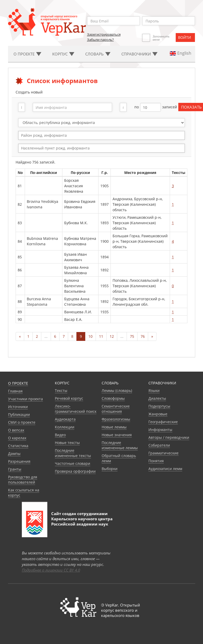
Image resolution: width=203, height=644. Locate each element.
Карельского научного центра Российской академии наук (82, 521)
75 (132, 336)
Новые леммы (114, 427)
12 (112, 336)
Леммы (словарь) (117, 390)
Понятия (156, 461)
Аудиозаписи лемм (165, 469)
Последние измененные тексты (73, 453)
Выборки (110, 469)
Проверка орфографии (75, 471)
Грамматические (163, 453)
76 (143, 336)
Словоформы (113, 398)
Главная (15, 391)
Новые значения (117, 435)
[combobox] (102, 135)
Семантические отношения (116, 409)
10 (90, 336)
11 (101, 336)
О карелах (17, 438)
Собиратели (159, 445)
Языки (154, 390)
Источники (18, 407)
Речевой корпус (69, 398)
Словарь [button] (98, 54)
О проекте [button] (27, 54)
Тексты (61, 390)
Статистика (18, 446)
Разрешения (19, 461)
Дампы (14, 454)
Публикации (19, 414)
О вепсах (16, 430)
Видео (60, 435)
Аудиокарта (65, 419)
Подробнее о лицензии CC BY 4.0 (51, 570)
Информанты (160, 430)
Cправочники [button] (139, 54)
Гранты (15, 469)
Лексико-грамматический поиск (76, 409)
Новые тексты (67, 443)
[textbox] (104, 135)
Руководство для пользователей (23, 480)
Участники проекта (25, 399)
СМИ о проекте (22, 422)
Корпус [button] (63, 54)
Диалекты (157, 398)
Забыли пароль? (100, 40)
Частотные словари (73, 463)
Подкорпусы (159, 406)
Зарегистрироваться (104, 34)
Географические (163, 422)
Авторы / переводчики (169, 437)
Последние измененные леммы (120, 445)
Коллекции (65, 427)
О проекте (18, 383)
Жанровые (158, 414)
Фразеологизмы (116, 419)
